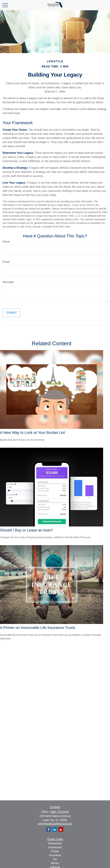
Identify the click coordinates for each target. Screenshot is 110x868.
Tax (55, 859)
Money (55, 863)
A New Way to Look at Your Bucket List (32, 433)
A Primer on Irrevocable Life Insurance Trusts (38, 628)
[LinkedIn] (55, 829)
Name (6, 242)
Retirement (55, 843)
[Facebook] (49, 829)
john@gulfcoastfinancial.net (55, 824)
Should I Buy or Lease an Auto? (26, 530)
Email (6, 262)
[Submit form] (11, 313)
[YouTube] (61, 829)
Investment (55, 847)
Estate (55, 851)
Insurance (55, 855)
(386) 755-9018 (59, 812)
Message (8, 282)
